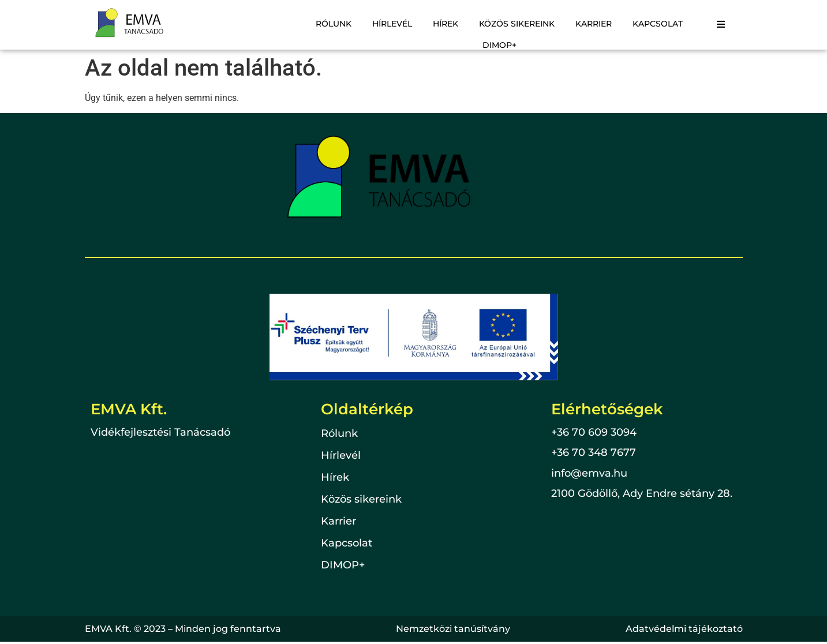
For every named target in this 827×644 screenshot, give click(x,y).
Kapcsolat (658, 24)
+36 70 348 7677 (594, 452)
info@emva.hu (589, 473)
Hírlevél (392, 24)
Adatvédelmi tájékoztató (684, 629)
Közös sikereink (517, 24)
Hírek (446, 24)
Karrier (594, 24)
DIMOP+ (499, 45)
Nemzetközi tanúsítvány (453, 629)
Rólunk (334, 24)
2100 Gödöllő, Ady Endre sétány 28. (642, 493)
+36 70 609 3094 (594, 432)
